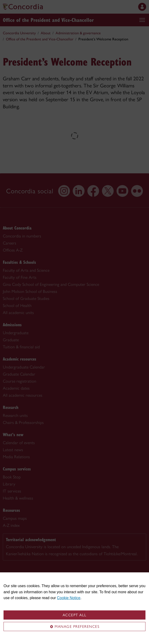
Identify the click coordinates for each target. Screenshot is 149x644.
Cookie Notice (69, 598)
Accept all (75, 615)
